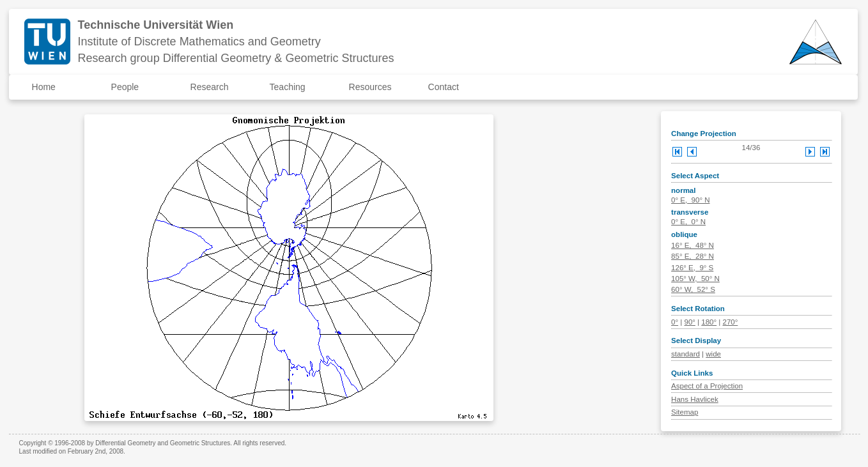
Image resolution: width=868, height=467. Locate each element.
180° (709, 322)
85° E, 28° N (693, 256)
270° (731, 322)
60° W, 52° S (693, 289)
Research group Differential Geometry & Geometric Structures (236, 58)
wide (713, 354)
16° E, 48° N (693, 245)
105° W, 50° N (695, 279)
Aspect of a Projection (707, 386)
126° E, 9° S (692, 268)
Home (44, 87)
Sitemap (685, 412)
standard (686, 354)
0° (675, 322)
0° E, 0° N (688, 222)
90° (689, 322)
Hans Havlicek (695, 399)
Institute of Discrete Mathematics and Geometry (199, 42)
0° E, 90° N (690, 200)
